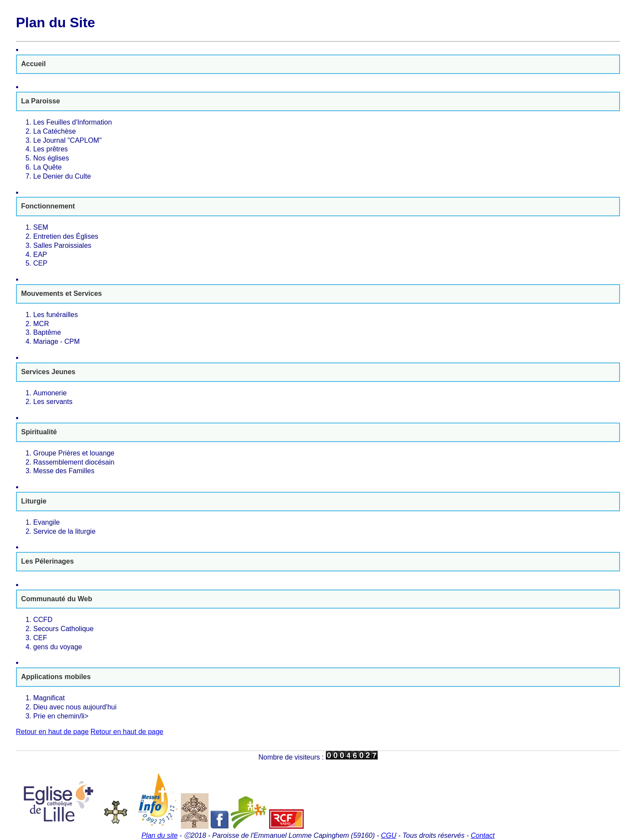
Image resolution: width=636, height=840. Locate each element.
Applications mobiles (56, 677)
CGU (389, 835)
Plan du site (160, 835)
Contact (483, 835)
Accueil (34, 64)
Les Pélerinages (48, 561)
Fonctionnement (48, 206)
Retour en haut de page (52, 732)
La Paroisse (41, 101)
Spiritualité (39, 432)
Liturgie (34, 501)
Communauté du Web (57, 599)
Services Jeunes (48, 372)
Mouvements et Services (62, 293)
